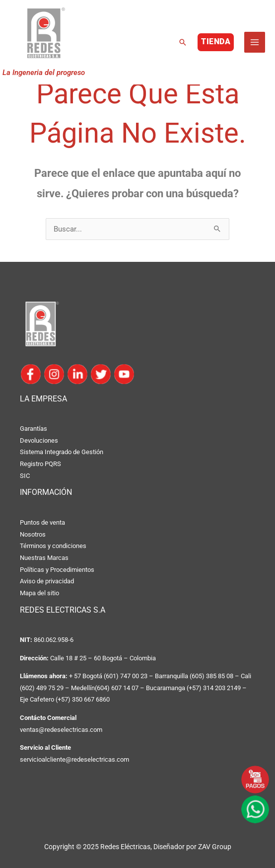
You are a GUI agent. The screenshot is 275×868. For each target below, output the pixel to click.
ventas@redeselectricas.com (61, 730)
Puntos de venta (42, 522)
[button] (183, 42)
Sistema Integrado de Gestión (62, 452)
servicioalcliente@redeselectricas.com (74, 759)
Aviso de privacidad (47, 581)
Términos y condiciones (53, 546)
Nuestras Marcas (44, 558)
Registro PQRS (40, 464)
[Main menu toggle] (255, 42)
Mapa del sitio (39, 593)
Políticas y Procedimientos (57, 570)
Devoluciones (39, 440)
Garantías (34, 429)
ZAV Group (215, 847)
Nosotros (33, 534)
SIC (25, 476)
